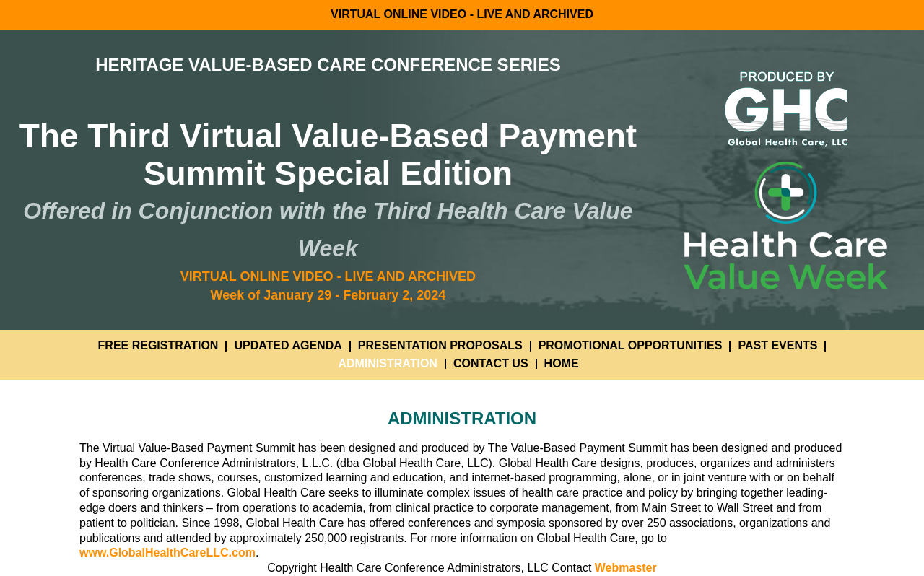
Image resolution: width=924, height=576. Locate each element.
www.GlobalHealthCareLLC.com (167, 553)
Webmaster (626, 568)
